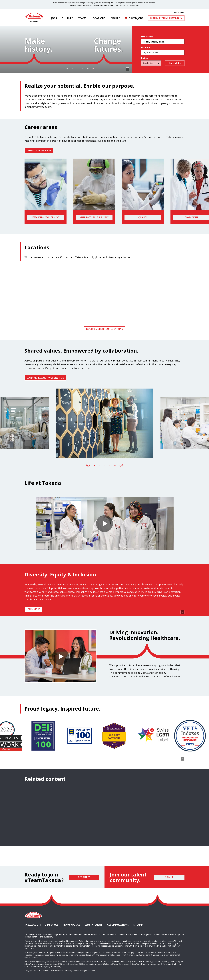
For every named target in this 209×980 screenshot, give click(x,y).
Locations (98, 18)
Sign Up (169, 956)
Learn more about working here (45, 407)
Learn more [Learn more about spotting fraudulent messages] (107, 5)
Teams (82, 18)
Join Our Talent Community (166, 18)
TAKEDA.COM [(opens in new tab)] (178, 12)
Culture (67, 18)
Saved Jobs (136, 18)
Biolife (115, 18)
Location (145, 62)
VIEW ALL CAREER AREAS (39, 180)
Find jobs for (147, 51)
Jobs (54, 18)
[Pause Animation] (182, 692)
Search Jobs (175, 78)
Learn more (33, 638)
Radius (144, 73)
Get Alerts (84, 956)
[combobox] (163, 67)
